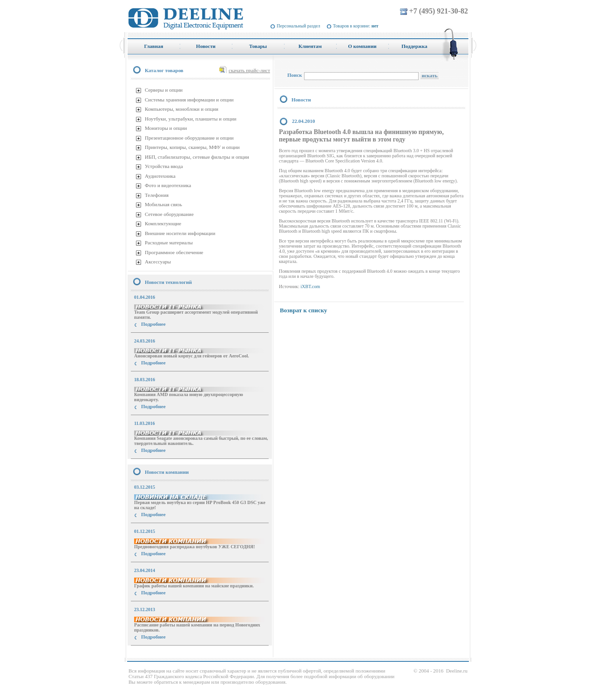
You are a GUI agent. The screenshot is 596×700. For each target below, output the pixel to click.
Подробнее (153, 324)
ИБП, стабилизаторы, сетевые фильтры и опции (197, 157)
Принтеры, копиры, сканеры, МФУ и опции (192, 147)
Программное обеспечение (174, 252)
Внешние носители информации (180, 233)
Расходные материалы (169, 242)
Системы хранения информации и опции (189, 100)
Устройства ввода (164, 166)
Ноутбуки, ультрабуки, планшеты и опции (191, 119)
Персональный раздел (298, 26)
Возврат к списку (304, 310)
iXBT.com (311, 286)
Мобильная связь (163, 204)
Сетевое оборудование (169, 214)
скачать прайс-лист (249, 70)
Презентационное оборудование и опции (189, 138)
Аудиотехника (160, 176)
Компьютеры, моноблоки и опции (182, 109)
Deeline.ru (457, 671)
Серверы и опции (164, 90)
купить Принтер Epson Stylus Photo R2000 (169, 654)
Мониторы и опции (166, 128)
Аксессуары (158, 262)
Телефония (157, 195)
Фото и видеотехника (168, 185)
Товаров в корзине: (356, 26)
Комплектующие (163, 223)
